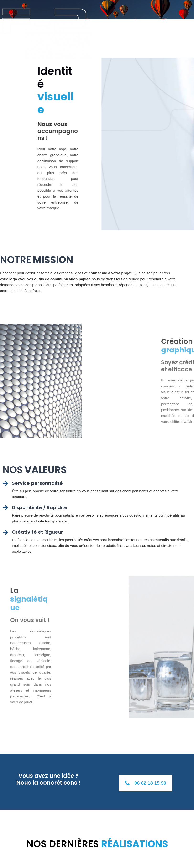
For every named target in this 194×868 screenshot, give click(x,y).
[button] (145, 783)
